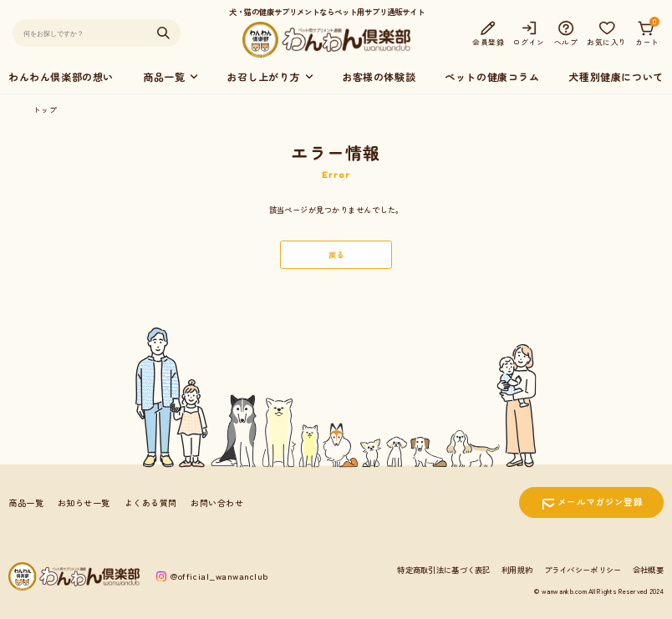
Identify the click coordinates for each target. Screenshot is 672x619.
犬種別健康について (616, 76)
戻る (336, 255)
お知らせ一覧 (84, 502)
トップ (45, 110)
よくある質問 (151, 502)
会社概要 (648, 570)
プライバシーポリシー (583, 570)
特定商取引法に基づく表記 (443, 570)
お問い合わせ (217, 502)
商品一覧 (26, 502)
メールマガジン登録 (600, 502)
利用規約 (517, 570)
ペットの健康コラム (492, 76)
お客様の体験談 (379, 76)
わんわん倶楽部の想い (61, 76)
